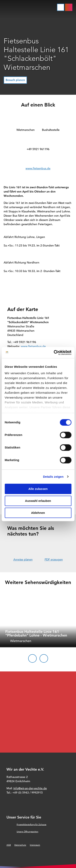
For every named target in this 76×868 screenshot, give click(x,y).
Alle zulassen (38, 489)
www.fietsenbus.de (38, 168)
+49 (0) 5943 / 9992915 (28, 793)
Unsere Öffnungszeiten (27, 832)
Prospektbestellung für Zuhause (32, 824)
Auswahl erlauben (38, 501)
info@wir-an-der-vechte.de (30, 788)
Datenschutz (20, 845)
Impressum (35, 845)
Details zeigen (53, 477)
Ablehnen (38, 513)
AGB (9, 845)
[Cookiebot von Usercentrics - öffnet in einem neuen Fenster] (54, 353)
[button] (15, 80)
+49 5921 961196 (38, 149)
